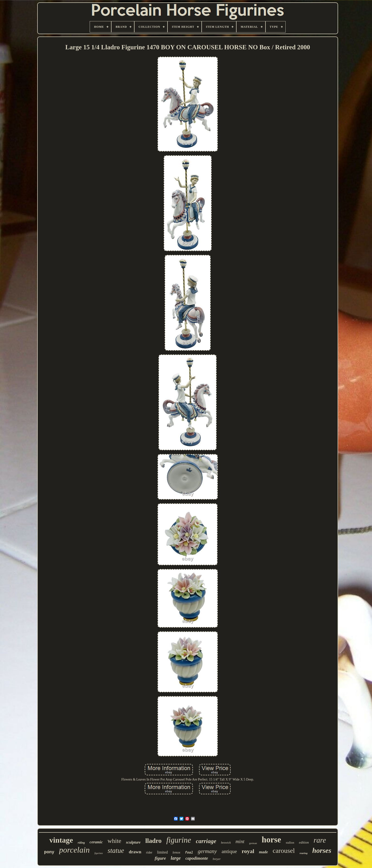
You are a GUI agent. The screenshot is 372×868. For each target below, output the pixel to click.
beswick (226, 843)
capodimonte (197, 858)
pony (49, 852)
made (264, 852)
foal (189, 853)
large (176, 858)
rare (320, 840)
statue (116, 850)
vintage (61, 840)
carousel (284, 851)
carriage (206, 841)
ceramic (96, 842)
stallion (290, 843)
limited (162, 852)
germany (207, 851)
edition (304, 842)
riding (81, 843)
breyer (217, 859)
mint (240, 841)
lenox (176, 852)
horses (322, 850)
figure (160, 858)
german (253, 843)
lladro (153, 841)
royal (248, 851)
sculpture (133, 842)
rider (149, 852)
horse (271, 840)
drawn (135, 852)
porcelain (74, 850)
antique (229, 851)
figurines (99, 853)
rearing (304, 853)
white (114, 841)
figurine (179, 840)
